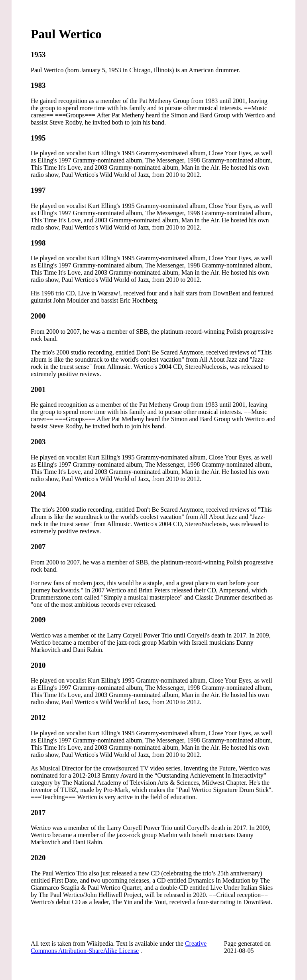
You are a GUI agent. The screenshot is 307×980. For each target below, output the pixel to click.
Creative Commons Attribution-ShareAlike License (119, 947)
